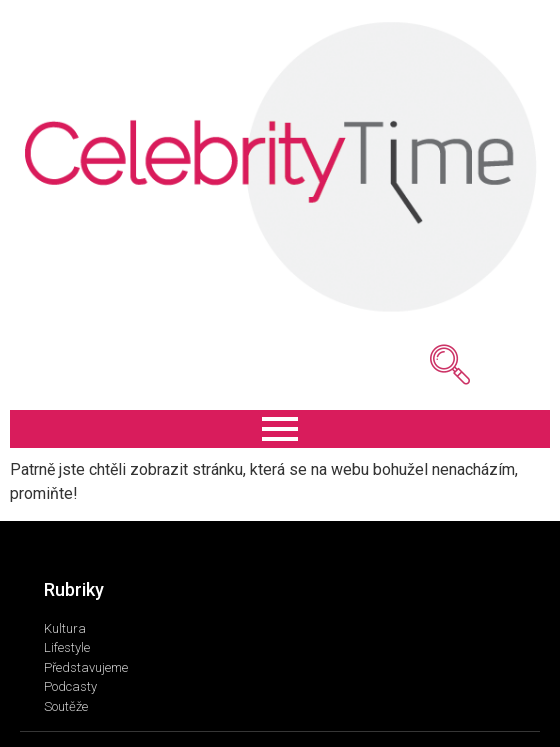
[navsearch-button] (420, 365)
